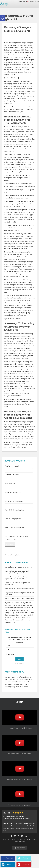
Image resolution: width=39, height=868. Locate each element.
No (9, 650)
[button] (3, 18)
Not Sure (11, 654)
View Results (20, 664)
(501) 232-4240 (34, 1)
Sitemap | (22, 841)
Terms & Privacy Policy (12, 555)
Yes (9, 645)
